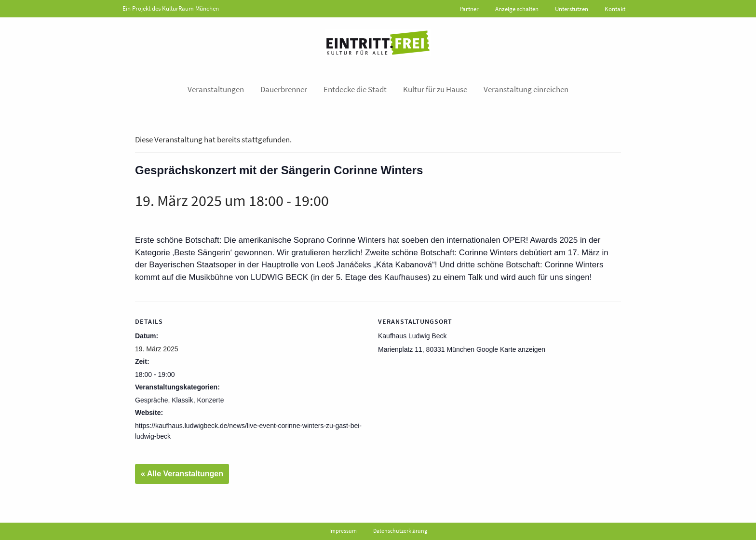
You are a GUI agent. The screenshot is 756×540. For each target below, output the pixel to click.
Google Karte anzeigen (511, 349)
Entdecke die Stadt (355, 89)
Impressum (343, 531)
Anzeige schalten (517, 9)
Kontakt (615, 9)
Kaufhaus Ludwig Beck (412, 336)
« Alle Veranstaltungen (182, 474)
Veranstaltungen (216, 89)
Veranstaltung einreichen (526, 89)
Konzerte (210, 400)
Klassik (182, 400)
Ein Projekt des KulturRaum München (171, 8)
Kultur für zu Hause (435, 89)
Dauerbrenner (284, 89)
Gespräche (151, 400)
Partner (469, 9)
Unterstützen (572, 9)
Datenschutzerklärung (400, 531)
